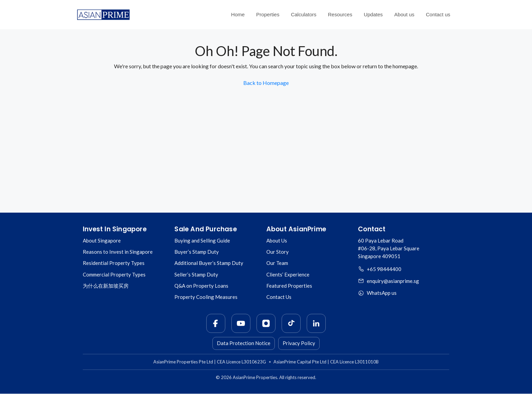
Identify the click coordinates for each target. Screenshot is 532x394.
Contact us (438, 14)
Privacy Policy (299, 343)
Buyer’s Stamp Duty (197, 252)
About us (404, 14)
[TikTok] (291, 323)
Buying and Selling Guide (202, 240)
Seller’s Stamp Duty (196, 274)
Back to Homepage (266, 83)
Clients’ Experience (288, 274)
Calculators (303, 14)
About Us (277, 240)
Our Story (278, 252)
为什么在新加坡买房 (106, 286)
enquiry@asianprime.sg (393, 281)
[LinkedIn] (316, 323)
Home (238, 14)
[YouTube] (241, 323)
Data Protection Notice (244, 343)
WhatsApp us (382, 293)
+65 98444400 (384, 269)
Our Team (277, 263)
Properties (268, 14)
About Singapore (102, 240)
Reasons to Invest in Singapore (118, 252)
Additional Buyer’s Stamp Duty (209, 263)
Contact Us (279, 297)
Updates (373, 14)
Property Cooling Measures (206, 297)
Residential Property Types (114, 263)
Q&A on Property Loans (201, 286)
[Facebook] (216, 323)
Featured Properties (289, 286)
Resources (340, 14)
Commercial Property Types (114, 274)
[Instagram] (266, 323)
